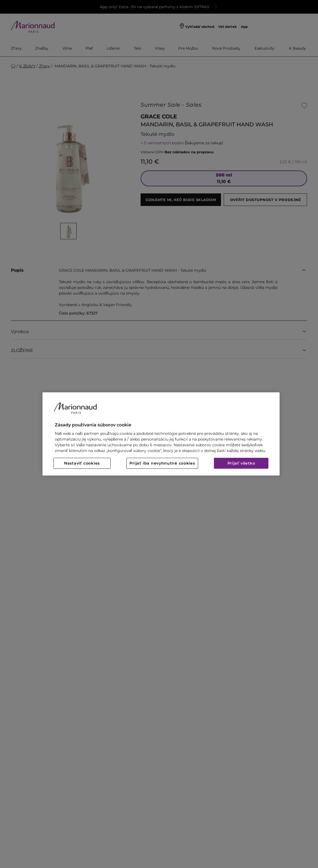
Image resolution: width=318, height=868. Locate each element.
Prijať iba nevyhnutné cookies (162, 463)
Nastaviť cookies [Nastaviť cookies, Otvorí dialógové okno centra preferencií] (82, 463)
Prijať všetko (241, 463)
